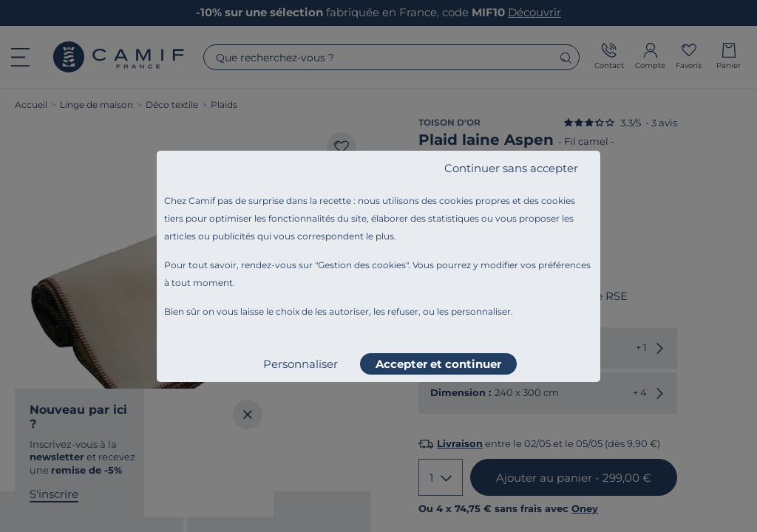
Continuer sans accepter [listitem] (511, 168)
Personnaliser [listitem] (301, 364)
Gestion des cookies (362, 265)
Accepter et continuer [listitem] (438, 364)
